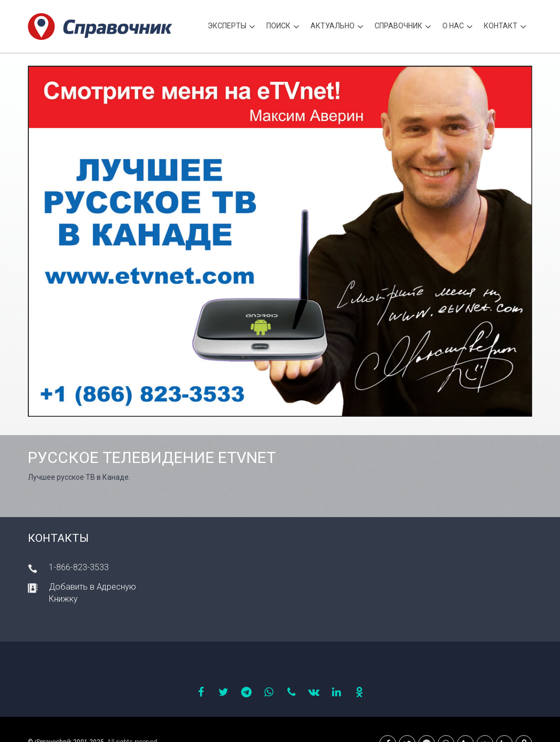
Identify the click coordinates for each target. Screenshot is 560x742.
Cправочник (403, 27)
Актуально (337, 27)
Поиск (283, 27)
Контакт (505, 27)
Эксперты (231, 27)
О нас (458, 27)
